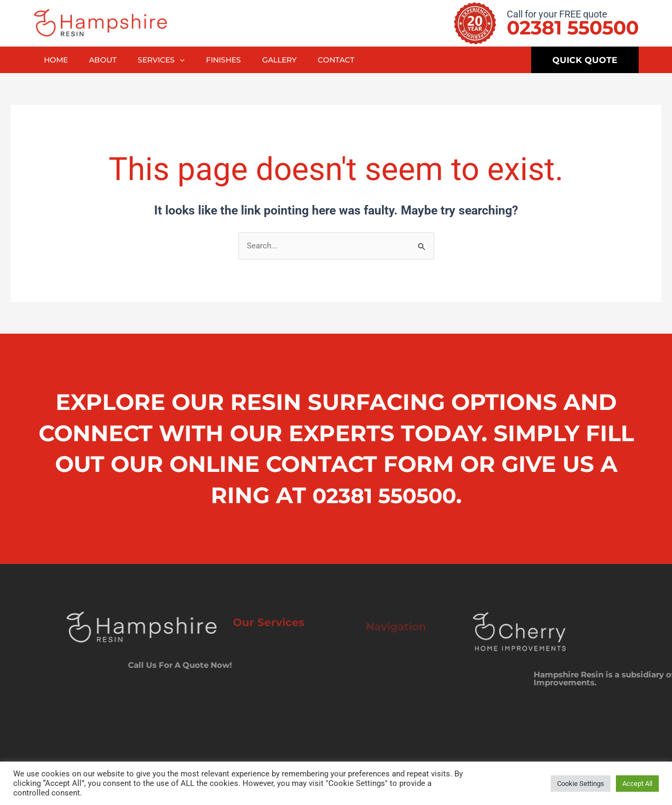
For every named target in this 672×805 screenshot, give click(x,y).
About (107, 60)
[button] (186, 60)
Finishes (232, 60)
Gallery (290, 60)
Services (167, 60)
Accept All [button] (637, 784)
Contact (350, 60)
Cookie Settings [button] (581, 784)
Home (57, 60)
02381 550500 (573, 28)
